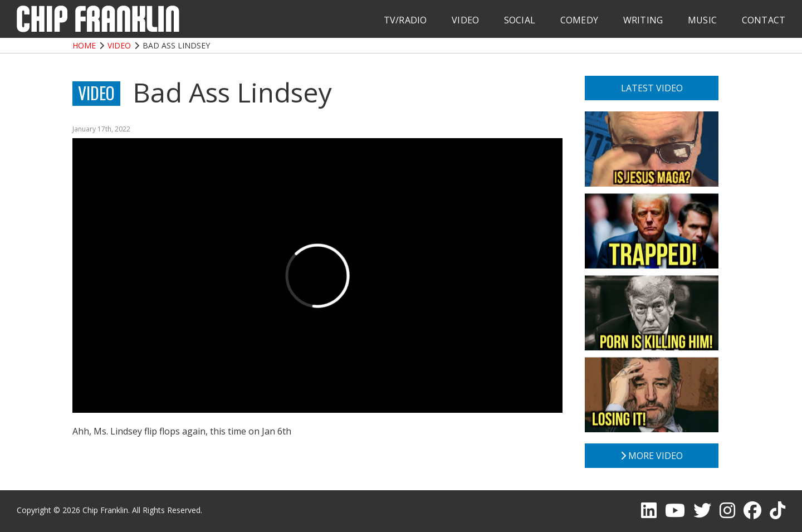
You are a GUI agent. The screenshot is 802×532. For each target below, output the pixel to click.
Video (465, 20)
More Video (652, 456)
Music (702, 20)
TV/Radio (405, 20)
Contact (764, 20)
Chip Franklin (105, 510)
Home (84, 45)
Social (520, 20)
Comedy (579, 20)
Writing (643, 20)
